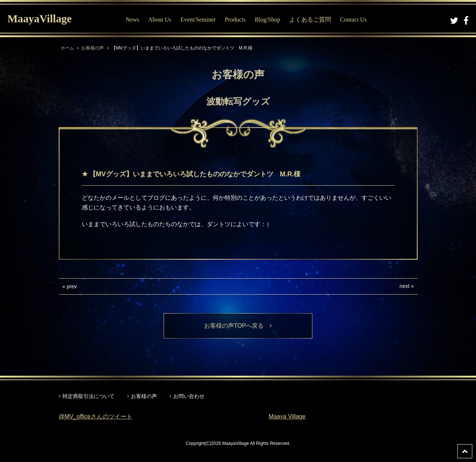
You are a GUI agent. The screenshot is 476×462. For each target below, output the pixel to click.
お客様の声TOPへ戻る (238, 326)
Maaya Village (287, 417)
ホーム (67, 48)
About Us (161, 20)
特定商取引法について (89, 396)
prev (72, 286)
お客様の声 (93, 48)
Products (236, 20)
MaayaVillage (40, 19)
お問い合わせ (189, 396)
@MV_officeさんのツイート (96, 417)
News (133, 20)
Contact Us (354, 20)
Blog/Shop (268, 20)
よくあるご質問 (311, 20)
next (404, 286)
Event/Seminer (199, 20)
